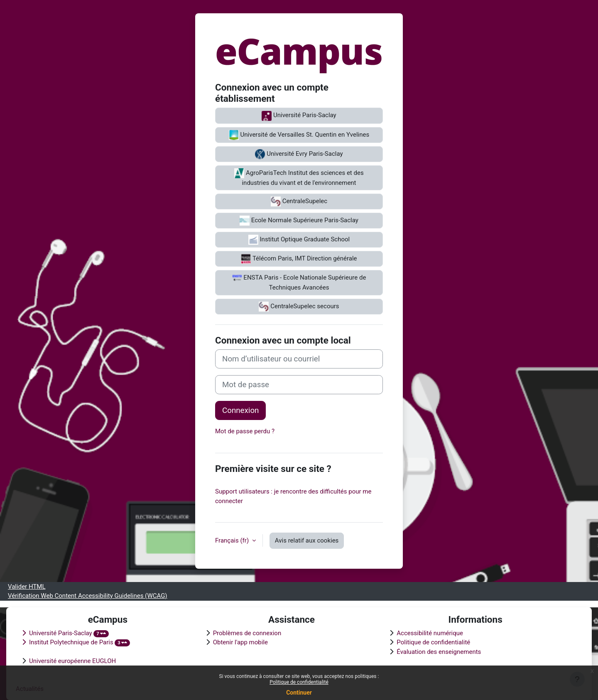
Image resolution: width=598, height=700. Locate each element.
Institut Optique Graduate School (299, 240)
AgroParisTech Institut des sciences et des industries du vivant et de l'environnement (299, 177)
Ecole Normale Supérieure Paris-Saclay (299, 221)
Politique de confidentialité (299, 682)
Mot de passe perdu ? (245, 431)
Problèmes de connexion (247, 633)
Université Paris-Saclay (299, 116)
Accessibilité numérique (430, 633)
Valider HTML (27, 587)
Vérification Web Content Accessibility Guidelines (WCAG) (88, 596)
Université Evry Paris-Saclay (299, 154)
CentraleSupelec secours (299, 307)
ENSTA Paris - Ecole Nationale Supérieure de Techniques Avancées (299, 282)
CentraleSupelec (299, 201)
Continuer (299, 693)
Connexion (240, 410)
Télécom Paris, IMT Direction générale (299, 259)
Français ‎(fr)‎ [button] (233, 540)
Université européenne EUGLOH (72, 661)
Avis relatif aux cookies (307, 540)
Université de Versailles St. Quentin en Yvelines (299, 135)
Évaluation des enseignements (439, 652)
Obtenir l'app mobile (240, 642)
